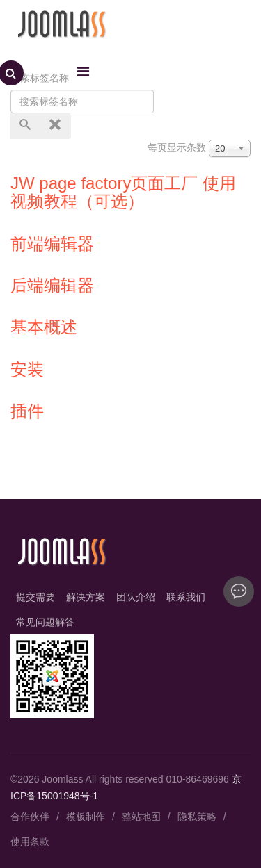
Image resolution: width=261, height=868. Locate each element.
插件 (27, 411)
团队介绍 (136, 597)
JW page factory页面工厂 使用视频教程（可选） (123, 192)
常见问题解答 (45, 622)
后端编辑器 (52, 285)
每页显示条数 (177, 147)
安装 (27, 369)
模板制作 (86, 817)
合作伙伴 (30, 817)
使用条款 (30, 842)
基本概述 (44, 327)
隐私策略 (197, 817)
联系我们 (186, 597)
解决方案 (86, 597)
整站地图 (141, 817)
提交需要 (35, 597)
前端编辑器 (52, 244)
